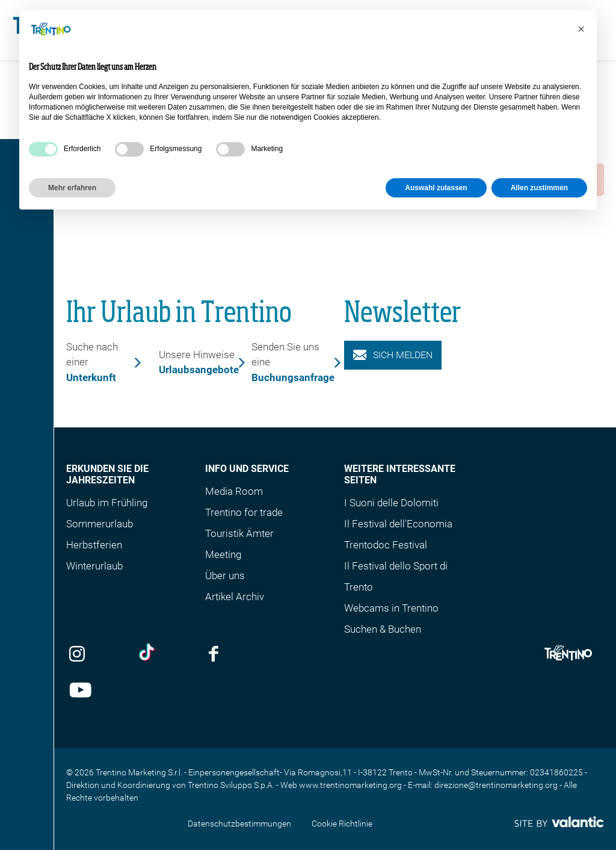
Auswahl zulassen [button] (436, 188)
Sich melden (393, 355)
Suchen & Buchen (383, 629)
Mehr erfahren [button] (72, 188)
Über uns (225, 575)
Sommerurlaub (100, 524)
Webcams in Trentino (391, 608)
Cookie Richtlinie (342, 824)
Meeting (223, 554)
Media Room (234, 491)
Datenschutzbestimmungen (239, 824)
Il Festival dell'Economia (398, 524)
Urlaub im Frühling (107, 503)
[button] (581, 29)
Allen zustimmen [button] (539, 188)
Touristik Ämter (239, 533)
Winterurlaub (94, 566)
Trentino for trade (244, 512)
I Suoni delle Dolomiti (391, 503)
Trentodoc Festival (386, 545)
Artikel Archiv (235, 597)
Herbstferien (94, 545)
